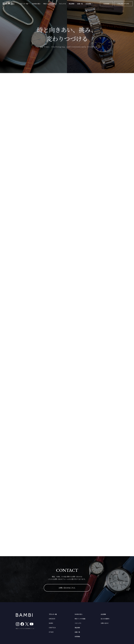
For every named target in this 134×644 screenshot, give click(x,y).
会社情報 (103, 614)
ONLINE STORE (123, 4)
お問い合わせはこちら (67, 588)
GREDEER (52, 619)
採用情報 (106, 4)
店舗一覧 (80, 4)
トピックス (62, 4)
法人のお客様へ (105, 619)
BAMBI (51, 623)
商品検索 (72, 4)
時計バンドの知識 (80, 619)
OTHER (51, 632)
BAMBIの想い (36, 4)
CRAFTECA (52, 628)
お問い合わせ (105, 623)
